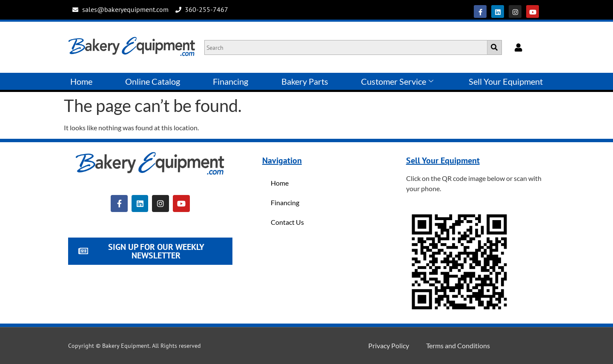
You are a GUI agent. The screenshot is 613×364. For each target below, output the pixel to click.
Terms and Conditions (458, 345)
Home (81, 81)
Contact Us (287, 222)
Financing (231, 81)
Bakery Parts (305, 81)
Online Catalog (153, 81)
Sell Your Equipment (506, 81)
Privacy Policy (389, 345)
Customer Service (397, 81)
